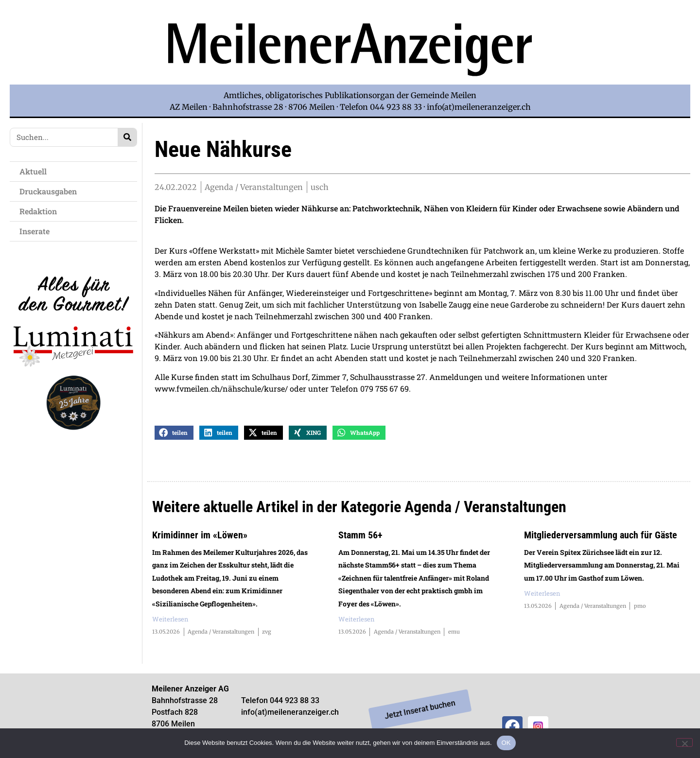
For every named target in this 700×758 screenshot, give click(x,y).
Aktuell (35, 171)
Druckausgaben (48, 191)
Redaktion (41, 211)
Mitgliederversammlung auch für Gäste (601, 535)
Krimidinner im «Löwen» (200, 535)
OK (506, 743)
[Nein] (684, 742)
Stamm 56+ (360, 535)
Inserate (37, 231)
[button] (174, 433)
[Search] (127, 137)
